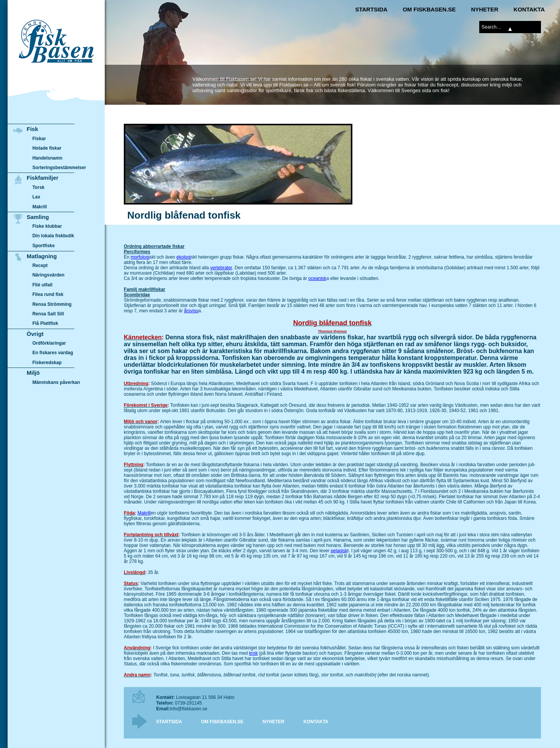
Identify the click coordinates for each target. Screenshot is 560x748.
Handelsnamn (47, 158)
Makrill (144, 513)
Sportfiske (44, 246)
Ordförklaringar (49, 343)
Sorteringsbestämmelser (59, 168)
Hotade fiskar (47, 148)
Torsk (38, 187)
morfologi (140, 257)
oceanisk (317, 278)
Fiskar (39, 139)
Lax (36, 197)
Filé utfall (42, 285)
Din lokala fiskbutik (53, 236)
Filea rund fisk (48, 294)
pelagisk (339, 551)
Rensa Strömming (52, 304)
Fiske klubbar (47, 226)
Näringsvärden (48, 275)
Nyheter (485, 9)
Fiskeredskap (47, 363)
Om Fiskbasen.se (429, 9)
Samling (38, 217)
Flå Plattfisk (45, 323)
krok (254, 653)
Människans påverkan (56, 382)
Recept (40, 265)
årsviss (191, 311)
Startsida (371, 9)
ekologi (184, 257)
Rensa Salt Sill (48, 314)
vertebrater (221, 268)
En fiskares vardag (53, 353)
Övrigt (35, 334)
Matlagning (42, 256)
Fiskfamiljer (42, 178)
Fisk (32, 129)
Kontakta (529, 9)
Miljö (33, 373)
